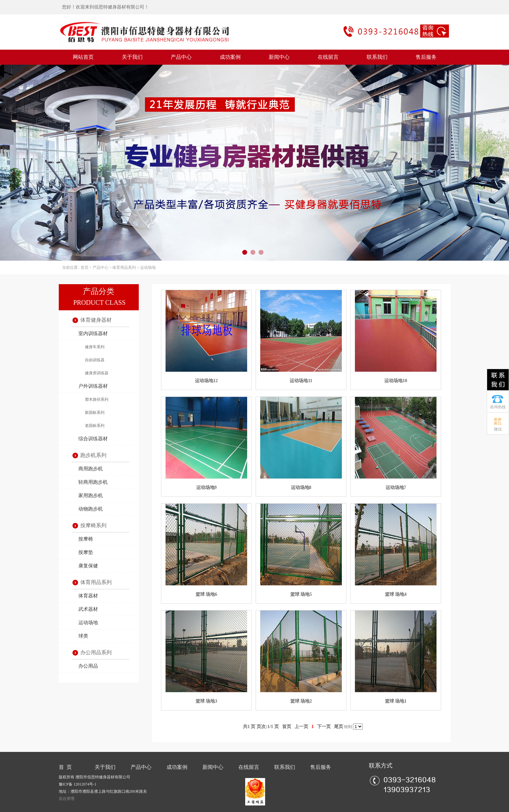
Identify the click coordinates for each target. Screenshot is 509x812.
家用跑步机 (91, 495)
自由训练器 (95, 360)
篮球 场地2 (301, 701)
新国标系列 (95, 413)
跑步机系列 (93, 455)
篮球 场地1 (396, 701)
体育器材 (88, 596)
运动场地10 (396, 381)
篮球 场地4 (396, 594)
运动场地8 (301, 487)
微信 (498, 429)
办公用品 (88, 666)
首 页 (65, 767)
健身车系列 (95, 347)
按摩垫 (86, 552)
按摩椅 (86, 539)
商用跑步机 (91, 469)
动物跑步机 (91, 509)
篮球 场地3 (207, 701)
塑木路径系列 (97, 399)
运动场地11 (301, 381)
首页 (85, 268)
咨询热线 (498, 407)
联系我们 (377, 57)
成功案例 (230, 57)
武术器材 (88, 609)
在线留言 (328, 57)
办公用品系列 (96, 652)
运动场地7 (396, 487)
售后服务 (426, 57)
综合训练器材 (93, 439)
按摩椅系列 (93, 525)
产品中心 (181, 57)
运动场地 (148, 268)
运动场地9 (207, 487)
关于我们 (132, 57)
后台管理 (67, 799)
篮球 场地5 (301, 594)
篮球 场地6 (207, 594)
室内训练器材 (93, 333)
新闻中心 (279, 57)
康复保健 (88, 566)
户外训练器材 (93, 386)
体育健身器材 (96, 320)
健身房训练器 (97, 373)
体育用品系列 (124, 268)
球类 (83, 636)
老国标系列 (95, 426)
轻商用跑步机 (93, 482)
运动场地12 (206, 381)
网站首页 (83, 57)
